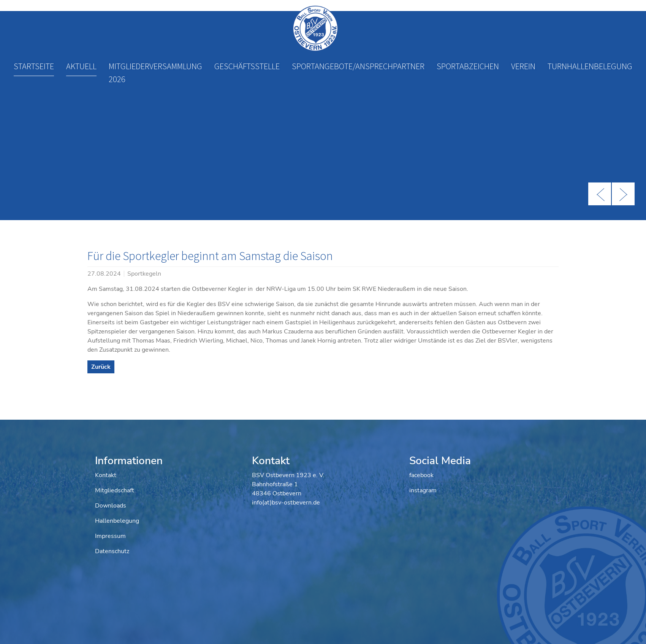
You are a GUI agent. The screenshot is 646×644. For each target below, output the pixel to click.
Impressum (110, 536)
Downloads (111, 506)
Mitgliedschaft (115, 490)
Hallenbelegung (117, 521)
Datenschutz (112, 551)
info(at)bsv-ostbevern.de (286, 503)
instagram (423, 490)
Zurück (101, 367)
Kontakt (106, 475)
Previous (600, 194)
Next (623, 194)
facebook (421, 475)
